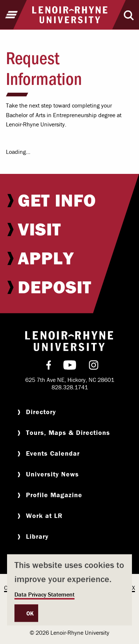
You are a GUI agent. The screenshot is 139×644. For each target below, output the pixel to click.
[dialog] (69, 590)
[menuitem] (69, 200)
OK (30, 613)
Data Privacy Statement (44, 594)
